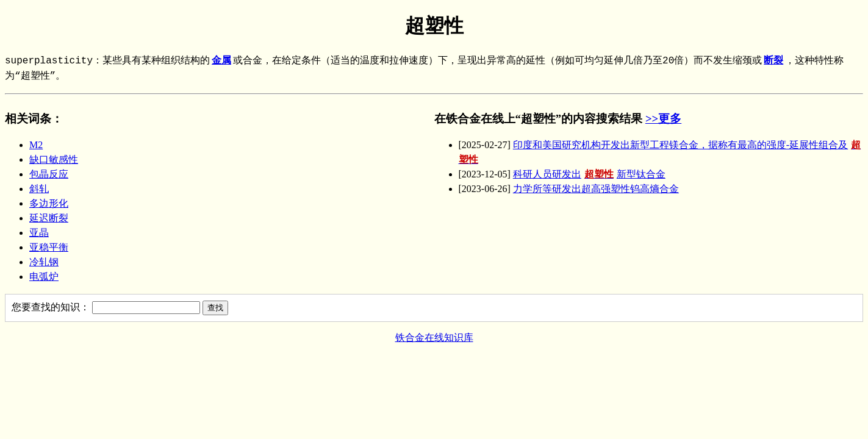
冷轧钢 (44, 262)
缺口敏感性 (54, 159)
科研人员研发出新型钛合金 (589, 174)
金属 (221, 61)
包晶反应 (49, 174)
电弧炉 (44, 277)
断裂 (773, 61)
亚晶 (39, 233)
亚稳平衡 (49, 247)
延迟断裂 (49, 218)
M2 (36, 145)
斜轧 (39, 189)
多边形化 (49, 203)
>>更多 (663, 119)
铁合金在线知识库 (434, 337)
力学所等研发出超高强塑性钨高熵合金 (596, 189)
